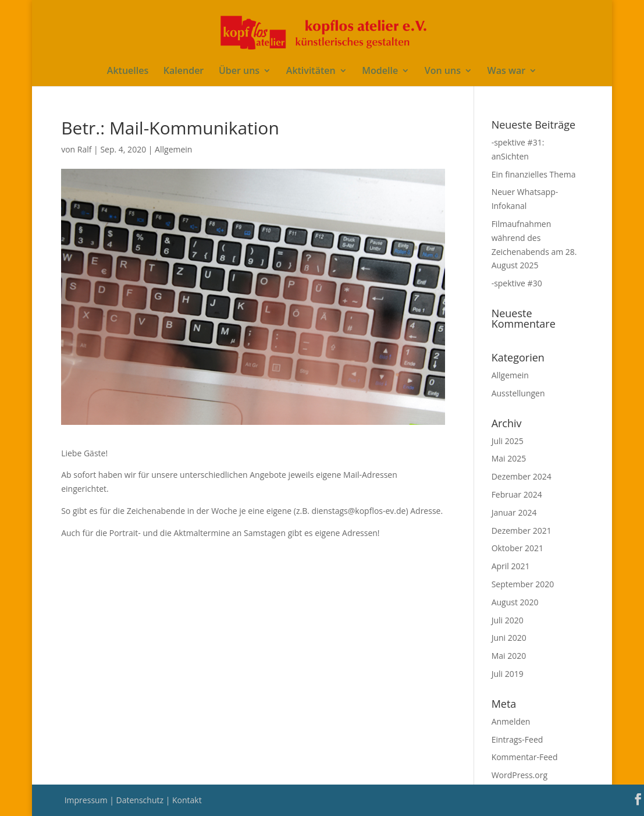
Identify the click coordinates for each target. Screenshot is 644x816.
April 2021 (511, 566)
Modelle (380, 72)
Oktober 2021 (517, 548)
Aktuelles (128, 72)
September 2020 (523, 584)
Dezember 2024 (522, 476)
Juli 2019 (508, 674)
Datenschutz (141, 800)
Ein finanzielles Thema (534, 174)
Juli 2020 (508, 620)
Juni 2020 (509, 638)
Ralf (85, 149)
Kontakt (187, 800)
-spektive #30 (517, 283)
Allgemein (173, 149)
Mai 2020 (509, 656)
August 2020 (515, 602)
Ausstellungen (518, 393)
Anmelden (511, 721)
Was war (507, 72)
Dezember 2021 (522, 531)
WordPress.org (520, 775)
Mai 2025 (509, 458)
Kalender (184, 72)
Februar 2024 (517, 494)
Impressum (87, 800)
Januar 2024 (514, 512)
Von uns (443, 72)
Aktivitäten (311, 72)
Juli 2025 (508, 441)
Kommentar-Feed (525, 757)
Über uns (239, 72)
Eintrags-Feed (517, 739)
